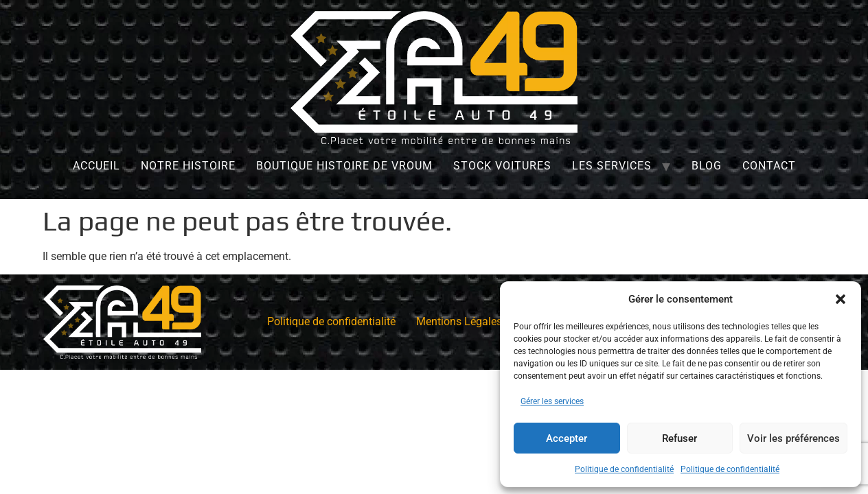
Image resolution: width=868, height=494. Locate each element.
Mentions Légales (459, 321)
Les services (612, 166)
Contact (769, 166)
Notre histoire (188, 166)
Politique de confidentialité (624, 469)
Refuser (679, 438)
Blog (707, 166)
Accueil (96, 166)
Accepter (567, 438)
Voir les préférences (793, 438)
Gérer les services (552, 401)
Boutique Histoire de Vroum (344, 166)
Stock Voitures (502, 166)
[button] (841, 299)
